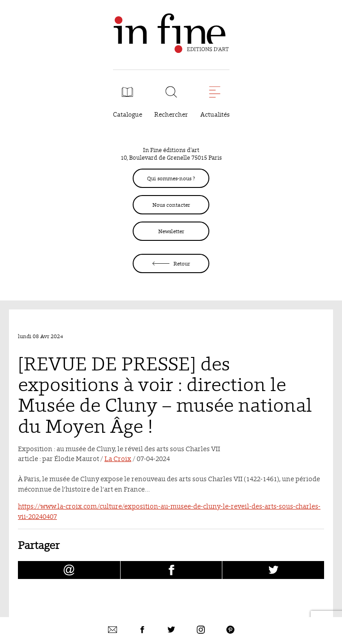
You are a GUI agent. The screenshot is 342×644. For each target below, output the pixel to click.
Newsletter (171, 231)
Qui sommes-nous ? (171, 178)
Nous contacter (171, 205)
